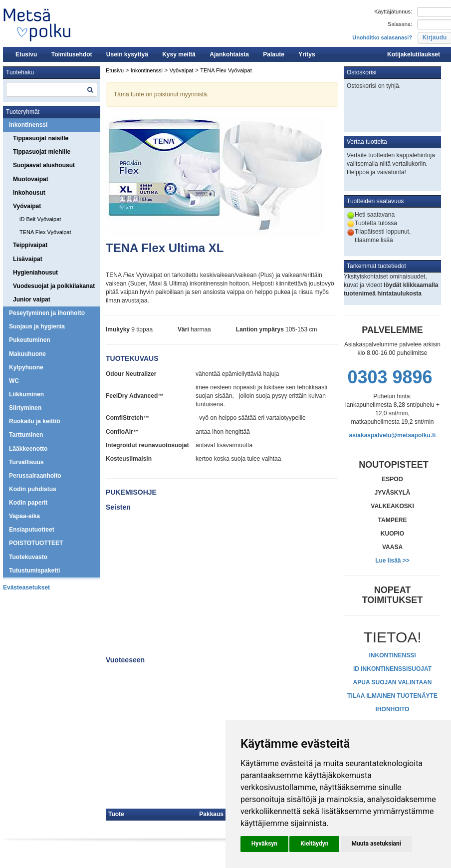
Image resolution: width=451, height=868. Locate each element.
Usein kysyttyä (127, 54)
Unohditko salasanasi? (382, 37)
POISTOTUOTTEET (36, 543)
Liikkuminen (26, 394)
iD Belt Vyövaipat (40, 219)
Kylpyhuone (26, 367)
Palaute (274, 54)
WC (14, 381)
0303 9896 (390, 377)
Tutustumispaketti (34, 571)
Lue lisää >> (392, 561)
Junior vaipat (32, 299)
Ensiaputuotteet (32, 530)
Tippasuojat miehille (42, 152)
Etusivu (26, 54)
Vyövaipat (27, 206)
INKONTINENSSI (392, 655)
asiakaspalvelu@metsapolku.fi (393, 435)
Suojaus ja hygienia (37, 326)
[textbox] (52, 89)
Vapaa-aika (24, 516)
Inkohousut (29, 193)
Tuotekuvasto (28, 557)
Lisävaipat (28, 259)
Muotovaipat (31, 179)
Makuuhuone (27, 354)
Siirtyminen (25, 408)
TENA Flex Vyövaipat (45, 232)
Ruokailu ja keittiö (35, 421)
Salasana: (400, 24)
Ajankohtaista (229, 54)
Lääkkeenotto (28, 449)
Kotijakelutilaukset (414, 54)
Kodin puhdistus (33, 489)
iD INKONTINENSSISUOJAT (392, 669)
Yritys (307, 54)
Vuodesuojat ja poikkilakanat (54, 286)
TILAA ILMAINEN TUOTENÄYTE (392, 696)
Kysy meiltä (179, 54)
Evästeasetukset (26, 587)
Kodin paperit (28, 503)
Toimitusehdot (72, 54)
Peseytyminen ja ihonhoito (47, 313)
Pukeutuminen (30, 340)
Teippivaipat (30, 245)
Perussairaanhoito (35, 476)
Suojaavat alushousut (44, 165)
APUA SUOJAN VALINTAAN (393, 682)
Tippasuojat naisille (41, 138)
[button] (264, 844)
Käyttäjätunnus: (393, 11)
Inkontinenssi (28, 125)
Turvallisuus (26, 462)
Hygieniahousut (35, 273)
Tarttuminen (26, 435)
